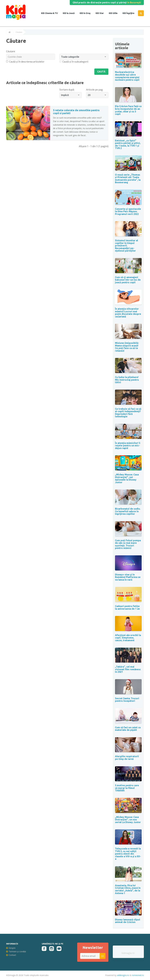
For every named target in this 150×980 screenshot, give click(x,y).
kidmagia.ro (128, 953)
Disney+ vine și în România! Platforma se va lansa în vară (128, 577)
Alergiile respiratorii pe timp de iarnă (127, 758)
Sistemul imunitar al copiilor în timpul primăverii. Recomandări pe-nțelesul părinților (126, 246)
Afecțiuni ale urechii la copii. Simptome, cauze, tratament (128, 638)
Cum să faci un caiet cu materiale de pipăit (128, 729)
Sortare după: (67, 90)
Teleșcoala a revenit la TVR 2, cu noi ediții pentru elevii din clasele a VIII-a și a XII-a (128, 854)
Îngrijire (130, 13)
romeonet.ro (138, 975)
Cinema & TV (51, 13)
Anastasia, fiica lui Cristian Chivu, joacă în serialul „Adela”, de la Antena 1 (128, 889)
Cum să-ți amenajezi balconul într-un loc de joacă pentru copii (128, 280)
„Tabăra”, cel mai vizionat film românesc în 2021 (128, 669)
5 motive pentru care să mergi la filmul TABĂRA (127, 788)
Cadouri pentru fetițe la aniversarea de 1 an (127, 607)
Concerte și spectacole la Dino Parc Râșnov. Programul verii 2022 (128, 211)
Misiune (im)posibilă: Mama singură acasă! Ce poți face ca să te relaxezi (127, 347)
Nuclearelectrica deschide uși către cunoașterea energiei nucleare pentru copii (127, 76)
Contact (11, 955)
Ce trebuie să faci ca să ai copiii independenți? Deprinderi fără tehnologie (128, 413)
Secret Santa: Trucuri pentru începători (127, 700)
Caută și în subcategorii (74, 62)
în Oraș (87, 13)
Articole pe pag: (95, 90)
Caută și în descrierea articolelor (25, 62)
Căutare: (11, 51)
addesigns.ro (123, 975)
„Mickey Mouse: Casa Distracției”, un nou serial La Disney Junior (128, 820)
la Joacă (70, 13)
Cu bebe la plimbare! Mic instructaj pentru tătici (127, 380)
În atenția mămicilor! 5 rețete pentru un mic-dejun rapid (128, 446)
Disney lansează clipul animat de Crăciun (128, 921)
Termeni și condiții (16, 951)
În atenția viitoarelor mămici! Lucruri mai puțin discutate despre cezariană (128, 313)
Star (101, 13)
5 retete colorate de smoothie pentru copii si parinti (76, 112)
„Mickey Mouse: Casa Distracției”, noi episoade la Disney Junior (127, 478)
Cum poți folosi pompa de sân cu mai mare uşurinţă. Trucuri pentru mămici (128, 544)
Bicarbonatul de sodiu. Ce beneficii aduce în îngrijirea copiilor (128, 511)
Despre (11, 948)
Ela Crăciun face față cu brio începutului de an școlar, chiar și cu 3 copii (128, 110)
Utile (115, 13)
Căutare (19, 32)
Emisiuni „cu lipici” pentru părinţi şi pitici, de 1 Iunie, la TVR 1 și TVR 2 (128, 144)
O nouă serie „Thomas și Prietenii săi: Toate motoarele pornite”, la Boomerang (128, 179)
